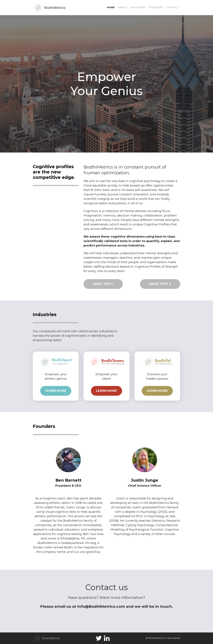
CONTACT (173, 7)
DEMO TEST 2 (160, 284)
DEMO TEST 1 (103, 284)
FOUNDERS (156, 7)
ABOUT (122, 7)
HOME (111, 7)
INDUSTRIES (138, 7)
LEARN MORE (56, 391)
